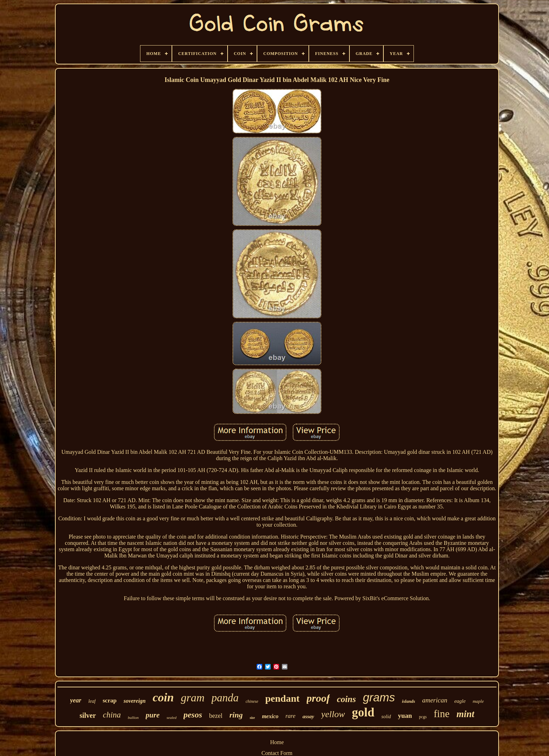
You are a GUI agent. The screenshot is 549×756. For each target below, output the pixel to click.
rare (290, 716)
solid (386, 717)
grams (379, 697)
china (112, 715)
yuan (405, 716)
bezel (216, 716)
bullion (133, 717)
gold (363, 712)
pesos (193, 715)
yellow (333, 714)
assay (308, 716)
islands (409, 701)
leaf (92, 701)
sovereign (135, 701)
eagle (460, 701)
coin (163, 697)
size (252, 718)
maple (478, 701)
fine (442, 714)
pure (153, 715)
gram (193, 698)
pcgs (423, 717)
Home (277, 742)
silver (88, 715)
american (435, 700)
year (76, 700)
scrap (110, 700)
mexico (270, 716)
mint (465, 714)
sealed (172, 717)
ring (236, 715)
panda (225, 698)
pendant (283, 698)
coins (346, 699)
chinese (252, 701)
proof (318, 698)
